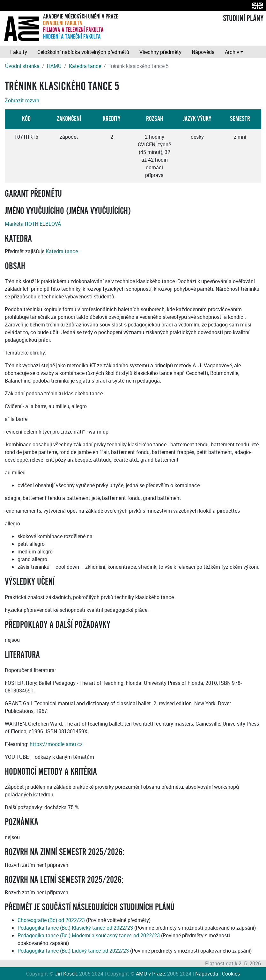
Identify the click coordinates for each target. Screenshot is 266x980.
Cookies (231, 974)
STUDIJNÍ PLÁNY (243, 18)
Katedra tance (85, 66)
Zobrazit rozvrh (22, 100)
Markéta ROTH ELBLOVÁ (33, 224)
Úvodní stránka (22, 66)
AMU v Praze (150, 974)
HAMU (54, 66)
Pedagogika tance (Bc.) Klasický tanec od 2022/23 (75, 928)
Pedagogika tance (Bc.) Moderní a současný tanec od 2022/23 (89, 935)
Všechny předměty (160, 52)
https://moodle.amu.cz (56, 744)
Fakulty (19, 52)
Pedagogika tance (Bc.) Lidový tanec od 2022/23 (73, 951)
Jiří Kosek (66, 974)
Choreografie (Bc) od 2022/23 (51, 920)
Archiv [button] (232, 52)
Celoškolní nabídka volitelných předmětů (83, 52)
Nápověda (203, 52)
